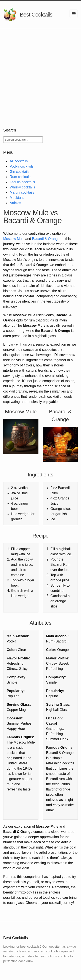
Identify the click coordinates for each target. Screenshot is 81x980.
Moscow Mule (14, 239)
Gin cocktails (20, 172)
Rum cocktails (21, 177)
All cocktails (19, 161)
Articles (15, 203)
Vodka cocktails (22, 166)
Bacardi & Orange (46, 239)
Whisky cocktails (22, 187)
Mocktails (17, 198)
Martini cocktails (22, 192)
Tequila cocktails (22, 182)
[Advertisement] (40, 71)
